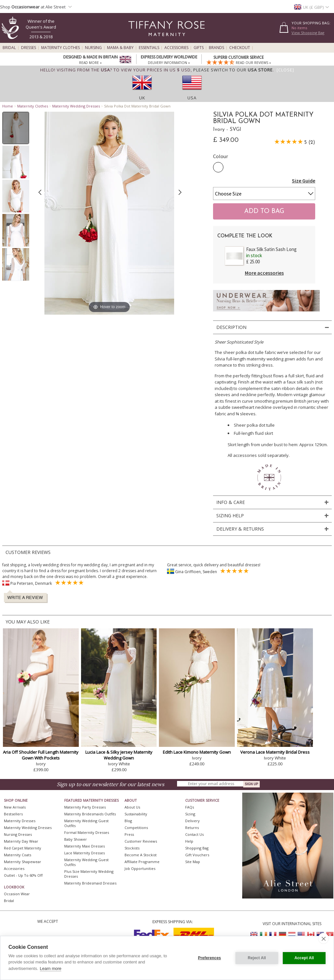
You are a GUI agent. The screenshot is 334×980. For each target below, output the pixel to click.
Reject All (257, 958)
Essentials (149, 48)
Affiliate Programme (142, 862)
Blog (128, 821)
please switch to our (233, 70)
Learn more (51, 968)
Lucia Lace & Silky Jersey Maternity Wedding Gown (119, 755)
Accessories (176, 48)
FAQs (190, 807)
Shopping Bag (197, 848)
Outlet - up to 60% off (23, 875)
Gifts (199, 48)
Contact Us (194, 834)
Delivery (192, 821)
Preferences (210, 958)
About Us (132, 807)
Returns (192, 828)
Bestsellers (13, 814)
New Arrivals (15, 807)
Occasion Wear (17, 894)
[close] (323, 938)
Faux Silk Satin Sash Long (271, 249)
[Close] (285, 70)
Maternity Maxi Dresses (84, 846)
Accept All (304, 958)
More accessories (264, 273)
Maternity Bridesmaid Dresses (90, 883)
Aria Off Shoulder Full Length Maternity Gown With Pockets (41, 755)
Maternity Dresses (20, 821)
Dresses (29, 48)
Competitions (136, 828)
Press (129, 834)
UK (142, 98)
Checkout (240, 48)
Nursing (93, 48)
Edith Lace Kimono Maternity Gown (197, 752)
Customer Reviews (141, 841)
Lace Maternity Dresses (84, 853)
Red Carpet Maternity (23, 848)
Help (189, 841)
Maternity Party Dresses (85, 807)
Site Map (193, 862)
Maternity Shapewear (23, 862)
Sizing (190, 814)
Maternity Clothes (60, 48)
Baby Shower (76, 839)
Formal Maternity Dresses (87, 832)
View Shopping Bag (308, 33)
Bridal (9, 48)
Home (8, 106)
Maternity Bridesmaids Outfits (90, 814)
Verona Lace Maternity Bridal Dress (275, 752)
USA (192, 98)
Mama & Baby (120, 48)
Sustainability (136, 814)
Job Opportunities (140, 868)
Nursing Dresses (18, 834)
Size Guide (304, 181)
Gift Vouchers (197, 855)
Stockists (132, 848)
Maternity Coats (18, 855)
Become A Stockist (141, 855)
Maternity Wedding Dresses (76, 106)
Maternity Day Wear (21, 841)
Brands (216, 48)
